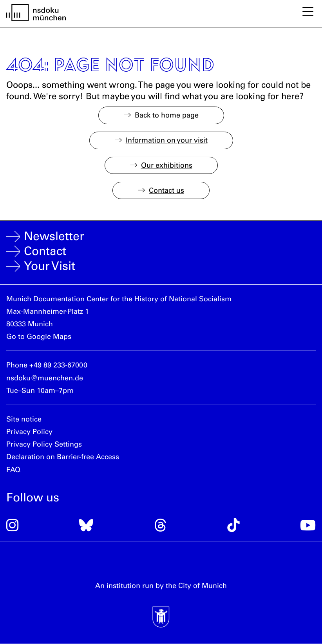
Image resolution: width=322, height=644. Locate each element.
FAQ (13, 470)
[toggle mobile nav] (308, 12)
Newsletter (54, 236)
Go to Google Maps (39, 336)
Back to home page (167, 115)
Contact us (166, 190)
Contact (45, 251)
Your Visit (50, 266)
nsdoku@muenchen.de (45, 378)
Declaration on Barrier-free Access (63, 457)
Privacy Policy (29, 432)
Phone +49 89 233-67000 (47, 365)
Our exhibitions (167, 165)
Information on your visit (167, 140)
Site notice (24, 419)
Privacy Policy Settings (44, 444)
